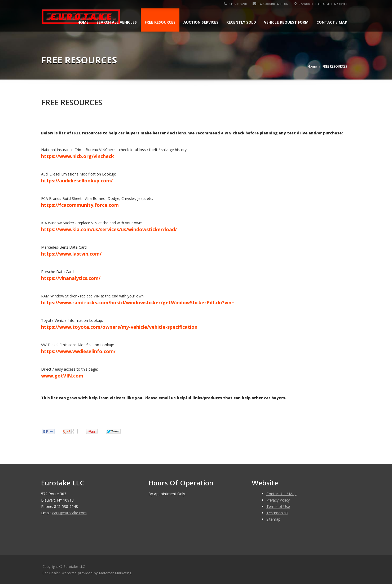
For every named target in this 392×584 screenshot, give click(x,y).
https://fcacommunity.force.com (80, 205)
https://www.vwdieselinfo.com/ (78, 351)
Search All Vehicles (117, 22)
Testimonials (277, 513)
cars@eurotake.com (271, 4)
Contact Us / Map (281, 494)
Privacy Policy (278, 500)
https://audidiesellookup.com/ (77, 181)
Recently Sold (241, 22)
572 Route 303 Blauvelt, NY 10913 (321, 4)
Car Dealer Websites (60, 573)
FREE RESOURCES (160, 22)
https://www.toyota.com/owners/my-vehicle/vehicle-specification (119, 327)
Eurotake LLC (74, 567)
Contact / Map (332, 22)
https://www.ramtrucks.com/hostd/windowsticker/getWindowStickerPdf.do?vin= (138, 302)
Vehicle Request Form (286, 22)
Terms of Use (278, 506)
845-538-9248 (236, 4)
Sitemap (273, 519)
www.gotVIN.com (62, 376)
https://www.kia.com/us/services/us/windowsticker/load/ (109, 229)
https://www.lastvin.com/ (71, 254)
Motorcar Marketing (115, 573)
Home (83, 22)
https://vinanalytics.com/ (71, 278)
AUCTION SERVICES (201, 22)
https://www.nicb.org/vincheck (78, 156)
